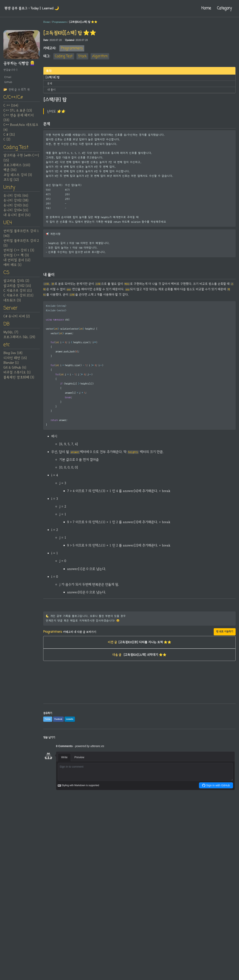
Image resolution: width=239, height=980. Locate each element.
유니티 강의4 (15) (16, 213)
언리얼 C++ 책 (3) (16, 258)
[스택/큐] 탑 (52, 77)
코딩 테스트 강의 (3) (18, 177)
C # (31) (9, 136)
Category (223, 8)
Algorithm (100, 56)
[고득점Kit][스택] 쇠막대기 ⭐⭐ (140, 665)
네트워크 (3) (12, 304)
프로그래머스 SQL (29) (19, 342)
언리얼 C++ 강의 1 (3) (19, 254)
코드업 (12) (11, 182)
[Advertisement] (139, 704)
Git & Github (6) (15, 373)
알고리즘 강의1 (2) (16, 285)
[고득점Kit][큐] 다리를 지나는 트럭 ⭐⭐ (140, 652)
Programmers (72, 48)
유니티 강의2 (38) (16, 203)
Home (202, 8)
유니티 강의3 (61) (16, 208)
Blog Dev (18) (13, 359)
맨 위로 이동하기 (225, 640)
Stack (82, 56)
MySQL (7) (11, 337)
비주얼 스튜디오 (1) (17, 378)
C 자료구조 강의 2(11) (18, 299)
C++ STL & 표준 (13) (18, 112)
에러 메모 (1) (12, 268)
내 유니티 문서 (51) (17, 218)
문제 (50, 83)
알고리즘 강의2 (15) (17, 290)
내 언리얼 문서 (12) (17, 263)
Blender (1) (11, 368)
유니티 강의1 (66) (16, 198)
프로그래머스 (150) (17, 167)
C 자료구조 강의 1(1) (18, 294)
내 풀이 (51, 89)
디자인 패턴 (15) (15, 364)
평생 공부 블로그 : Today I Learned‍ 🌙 (35, 8)
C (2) (7, 141)
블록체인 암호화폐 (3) (19, 383)
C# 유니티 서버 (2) (17, 321)
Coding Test (64, 56)
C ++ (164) (11, 107)
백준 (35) (10, 172)
